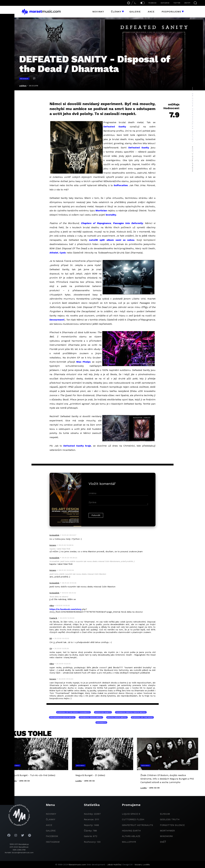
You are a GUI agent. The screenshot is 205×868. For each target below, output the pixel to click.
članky (51, 819)
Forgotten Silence (172, 825)
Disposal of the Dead (142, 717)
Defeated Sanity (115, 127)
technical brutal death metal (131, 712)
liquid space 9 (131, 814)
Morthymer (167, 831)
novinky (51, 814)
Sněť (163, 842)
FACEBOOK (152, 3)
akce (49, 825)
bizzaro (138, 865)
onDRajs (23, 86)
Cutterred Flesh (133, 819)
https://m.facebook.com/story (65, 609)
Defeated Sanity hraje (77, 446)
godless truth (170, 819)
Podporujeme (171, 12)
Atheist (54, 253)
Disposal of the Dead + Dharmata (74, 712)
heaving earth (131, 831)
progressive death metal (62, 717)
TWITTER (177, 3)
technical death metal (91, 717)
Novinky (98, 12)
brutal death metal (117, 717)
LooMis (146, 865)
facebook (52, 836)
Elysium (165, 814)
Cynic (63, 253)
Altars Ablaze (131, 836)
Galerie (135, 12)
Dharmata (101, 722)
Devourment (57, 320)
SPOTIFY (187, 3)
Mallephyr (129, 842)
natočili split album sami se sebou (112, 240)
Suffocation (121, 185)
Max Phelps (83, 362)
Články (116, 12)
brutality (111, 215)
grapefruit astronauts (137, 825)
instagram (53, 842)
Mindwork (166, 836)
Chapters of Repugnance (96, 223)
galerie (51, 831)
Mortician (101, 211)
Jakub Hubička (114, 865)
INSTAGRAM (165, 3)
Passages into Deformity (128, 223)
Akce (151, 12)
